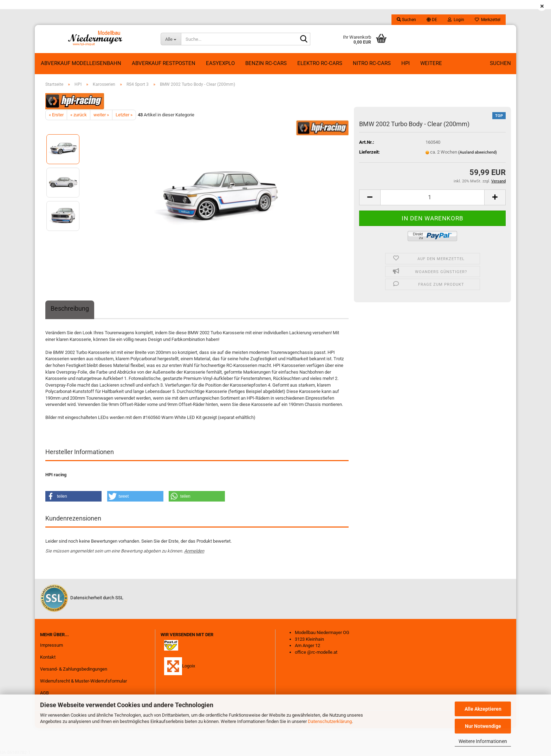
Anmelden (194, 551)
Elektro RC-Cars (320, 63)
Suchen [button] (406, 20)
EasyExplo (220, 63)
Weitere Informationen (483, 741)
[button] (432, 20)
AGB (44, 693)
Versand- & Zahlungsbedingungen (74, 669)
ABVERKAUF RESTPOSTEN (164, 63)
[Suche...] (171, 39)
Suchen (500, 63)
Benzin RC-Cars (266, 63)
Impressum (51, 645)
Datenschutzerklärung (330, 721)
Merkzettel (488, 20)
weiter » (101, 115)
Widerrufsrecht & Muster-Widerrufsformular (83, 681)
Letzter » (124, 115)
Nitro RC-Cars (372, 63)
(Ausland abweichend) (478, 152)
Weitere (431, 63)
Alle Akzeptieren (483, 709)
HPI (406, 63)
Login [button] (456, 20)
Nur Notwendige (483, 726)
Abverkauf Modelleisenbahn (81, 63)
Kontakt (48, 657)
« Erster (56, 115)
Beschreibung (70, 308)
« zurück (79, 115)
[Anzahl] (432, 197)
